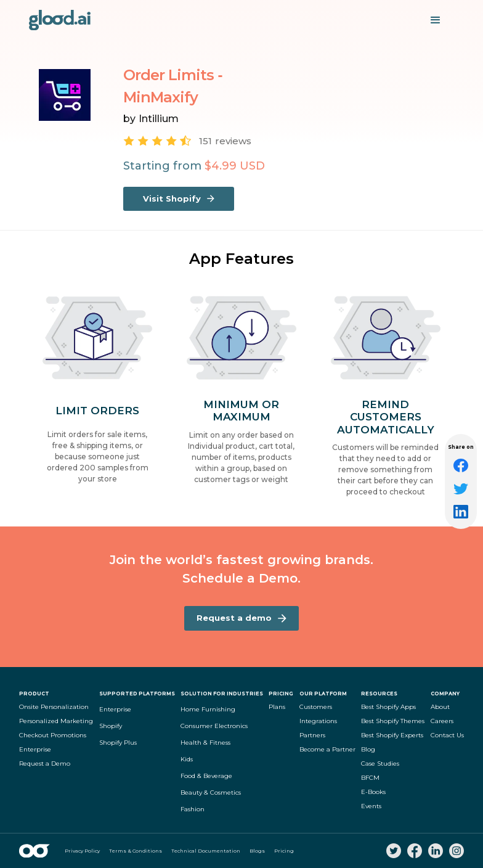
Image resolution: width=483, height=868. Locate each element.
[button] (436, 20)
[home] (60, 20)
